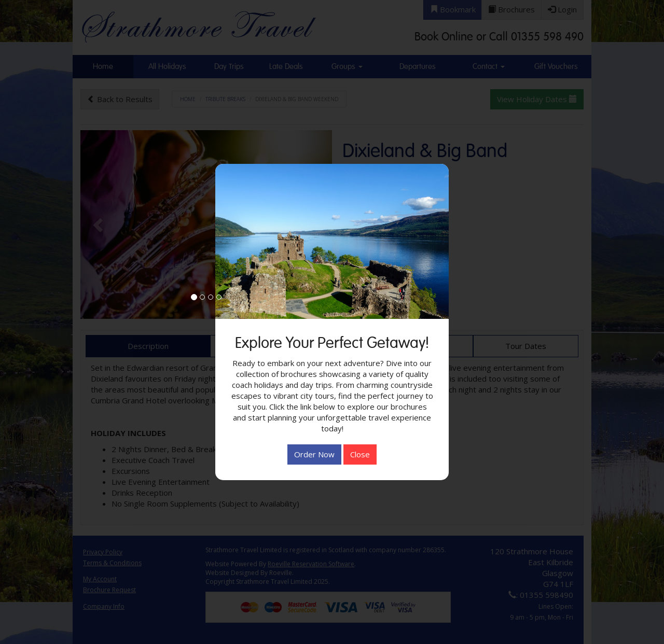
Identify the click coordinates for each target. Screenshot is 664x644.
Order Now (314, 454)
